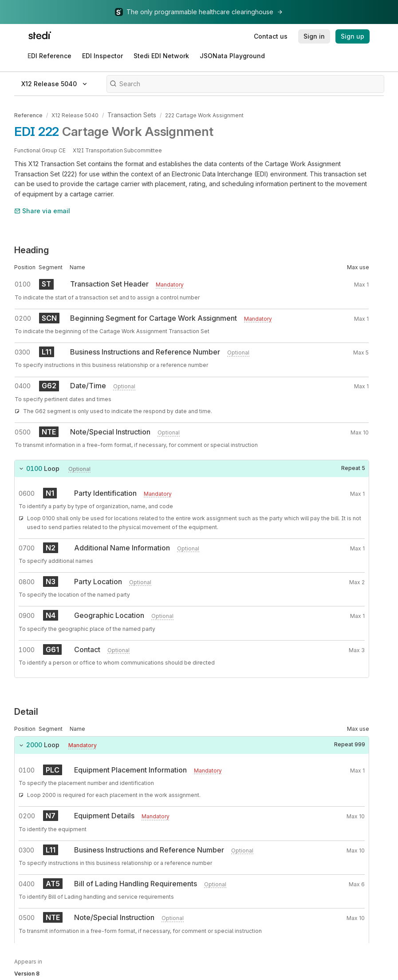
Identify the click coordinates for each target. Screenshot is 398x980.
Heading (32, 249)
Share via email (42, 209)
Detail (26, 710)
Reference (28, 114)
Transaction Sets (129, 114)
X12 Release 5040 (75, 114)
